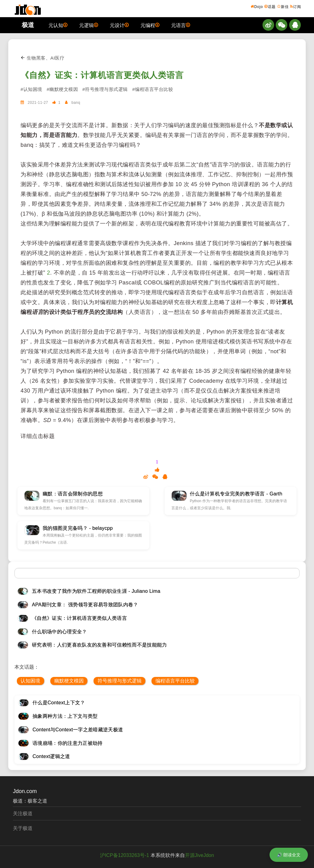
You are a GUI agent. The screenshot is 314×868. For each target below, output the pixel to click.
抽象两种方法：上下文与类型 (65, 716)
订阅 (296, 6)
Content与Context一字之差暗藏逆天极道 (78, 730)
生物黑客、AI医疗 (42, 58)
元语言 (181, 25)
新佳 (283, 6)
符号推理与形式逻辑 (120, 681)
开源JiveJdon (199, 855)
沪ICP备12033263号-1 (124, 855)
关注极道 (23, 813)
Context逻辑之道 (51, 756)
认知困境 (30, 681)
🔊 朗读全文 (289, 855)
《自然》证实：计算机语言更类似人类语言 (102, 75)
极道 (28, 25)
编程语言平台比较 (175, 681)
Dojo (257, 6)
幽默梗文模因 (69, 681)
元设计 (119, 25)
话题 (270, 6)
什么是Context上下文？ (59, 703)
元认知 (58, 25)
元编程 (150, 25)
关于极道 (23, 828)
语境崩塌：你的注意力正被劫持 (67, 743)
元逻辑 (89, 25)
